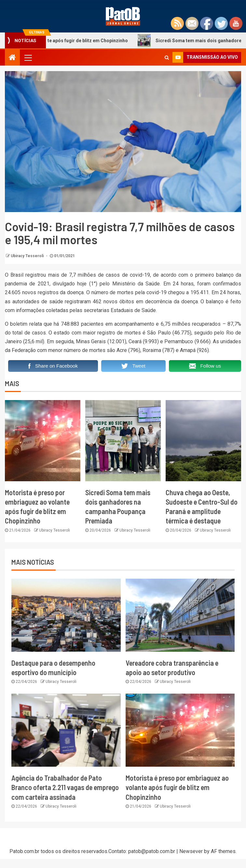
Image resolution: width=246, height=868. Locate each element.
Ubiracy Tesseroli (28, 256)
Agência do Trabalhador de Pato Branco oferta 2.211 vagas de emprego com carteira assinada (65, 787)
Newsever (191, 851)
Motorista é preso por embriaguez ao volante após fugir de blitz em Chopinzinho (177, 787)
